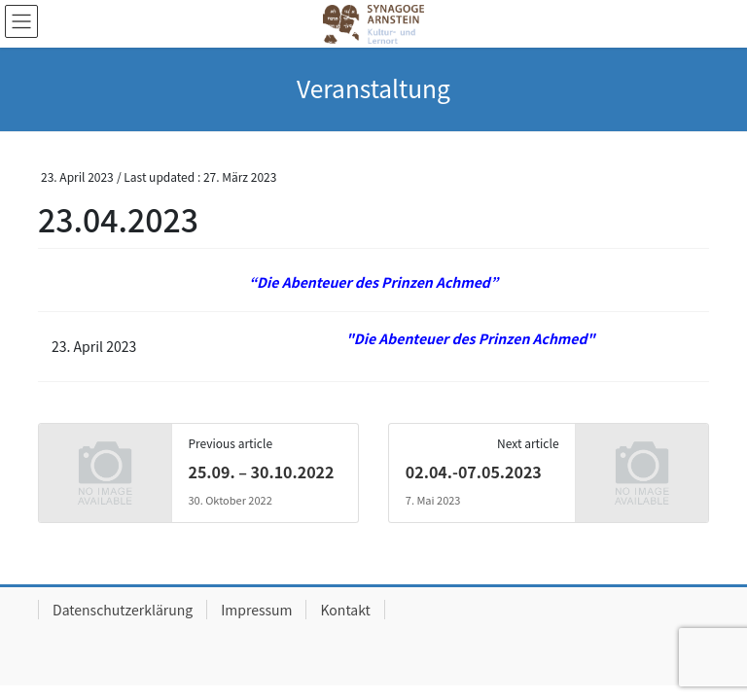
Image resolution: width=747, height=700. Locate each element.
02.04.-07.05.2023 (474, 472)
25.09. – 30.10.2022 (261, 472)
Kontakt (345, 610)
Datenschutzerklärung (123, 610)
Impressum (256, 610)
